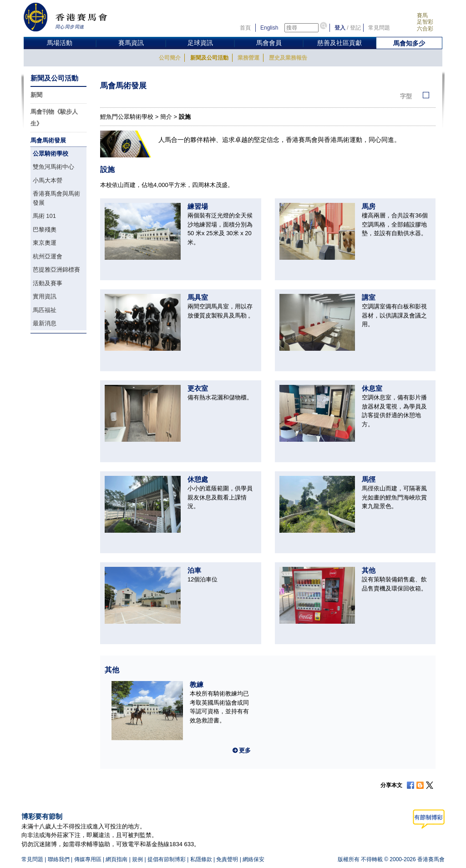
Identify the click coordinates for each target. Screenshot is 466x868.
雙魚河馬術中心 (53, 167)
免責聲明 (227, 859)
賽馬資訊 (131, 43)
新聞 (36, 95)
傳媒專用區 (88, 859)
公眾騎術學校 (51, 154)
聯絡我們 (59, 859)
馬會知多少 (409, 43)
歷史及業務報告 (288, 58)
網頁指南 (116, 859)
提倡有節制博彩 (167, 859)
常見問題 (379, 28)
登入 (340, 28)
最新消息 (45, 323)
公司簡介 (170, 58)
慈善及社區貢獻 (339, 43)
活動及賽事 (48, 283)
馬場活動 (60, 43)
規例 (137, 859)
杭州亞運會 (48, 256)
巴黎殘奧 (45, 230)
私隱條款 (201, 859)
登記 (355, 28)
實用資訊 (45, 296)
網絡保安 (253, 859)
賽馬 (422, 15)
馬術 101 (44, 216)
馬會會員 (269, 43)
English (269, 28)
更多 (245, 750)
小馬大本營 (48, 180)
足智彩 (425, 22)
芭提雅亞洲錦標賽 (56, 270)
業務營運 (248, 58)
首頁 (245, 28)
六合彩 (425, 29)
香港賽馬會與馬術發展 (56, 198)
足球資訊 (200, 43)
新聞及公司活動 (209, 58)
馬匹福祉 (45, 310)
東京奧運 (45, 243)
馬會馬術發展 (48, 140)
